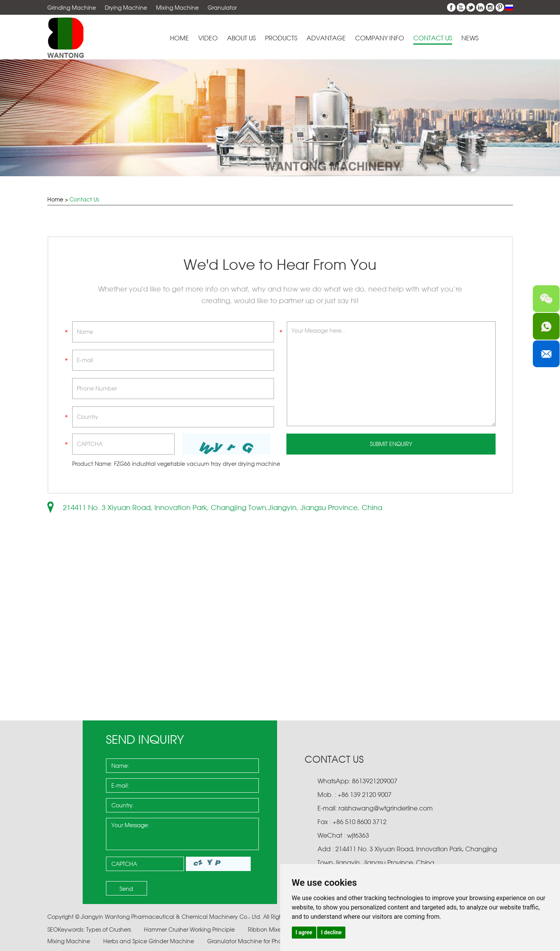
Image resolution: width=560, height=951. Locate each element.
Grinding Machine (72, 8)
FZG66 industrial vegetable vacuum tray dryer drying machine (197, 464)
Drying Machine (126, 8)
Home (179, 38)
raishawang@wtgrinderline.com (386, 808)
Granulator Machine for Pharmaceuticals (263, 941)
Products (281, 38)
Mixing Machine (177, 8)
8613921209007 (374, 781)
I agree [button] (304, 932)
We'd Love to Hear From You (280, 265)
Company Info (380, 38)
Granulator (222, 8)
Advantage (326, 38)
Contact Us (433, 38)
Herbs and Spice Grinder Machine (149, 941)
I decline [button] (331, 932)
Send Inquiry (145, 739)
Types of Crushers (109, 929)
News (470, 38)
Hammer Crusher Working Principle (190, 929)
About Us (241, 38)
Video (208, 38)
